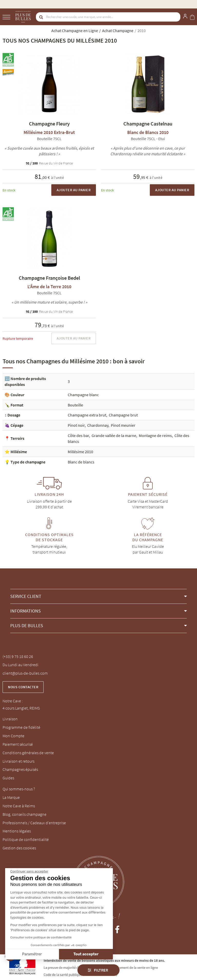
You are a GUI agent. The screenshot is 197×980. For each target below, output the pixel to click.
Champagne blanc (83, 395)
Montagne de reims (155, 435)
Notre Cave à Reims (19, 806)
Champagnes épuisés (20, 769)
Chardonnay (98, 425)
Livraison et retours (18, 761)
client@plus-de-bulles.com (25, 673)
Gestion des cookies (19, 848)
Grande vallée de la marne (114, 435)
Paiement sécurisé (18, 744)
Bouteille (75, 405)
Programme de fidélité (21, 727)
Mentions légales (17, 831)
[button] (98, 596)
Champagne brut (123, 415)
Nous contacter (23, 687)
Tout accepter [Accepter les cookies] (54, 954)
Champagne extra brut (87, 415)
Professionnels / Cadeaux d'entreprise (34, 823)
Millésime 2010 (80, 452)
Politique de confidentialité (26, 839)
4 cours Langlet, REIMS (21, 708)
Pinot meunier (123, 425)
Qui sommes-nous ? (19, 789)
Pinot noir (76, 425)
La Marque (11, 797)
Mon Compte (13, 736)
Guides (8, 778)
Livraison (10, 719)
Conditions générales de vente (28, 753)
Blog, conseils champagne (24, 814)
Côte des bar (78, 435)
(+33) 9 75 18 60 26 (18, 656)
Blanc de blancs (81, 462)
